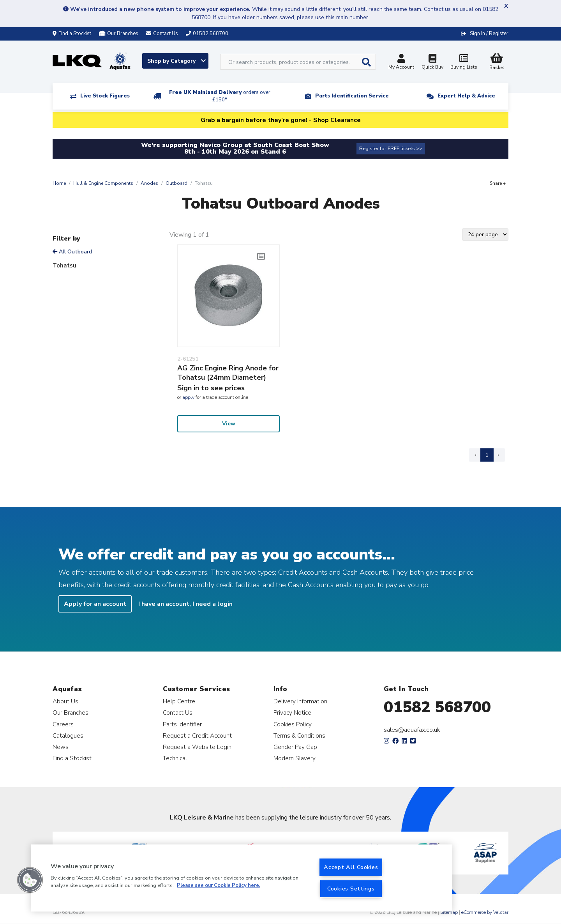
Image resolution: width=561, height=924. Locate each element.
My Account (401, 63)
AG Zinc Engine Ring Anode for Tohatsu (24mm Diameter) (228, 373)
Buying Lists (464, 63)
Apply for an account (95, 604)
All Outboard (72, 252)
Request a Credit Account (197, 735)
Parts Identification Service (352, 96)
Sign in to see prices (211, 388)
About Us (65, 701)
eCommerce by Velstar (485, 912)
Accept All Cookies (351, 867)
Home (59, 183)
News (61, 747)
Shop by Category (176, 61)
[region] (242, 878)
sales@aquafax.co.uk (412, 730)
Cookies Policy (293, 724)
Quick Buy (432, 63)
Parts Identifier (182, 724)
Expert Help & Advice (466, 96)
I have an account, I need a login (185, 604)
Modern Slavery (295, 758)
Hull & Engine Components (103, 183)
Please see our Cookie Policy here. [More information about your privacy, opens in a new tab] (219, 886)
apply (188, 397)
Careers (63, 724)
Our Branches (119, 34)
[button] (30, 880)
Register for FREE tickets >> (391, 149)
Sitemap (449, 912)
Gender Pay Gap (295, 747)
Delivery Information (300, 701)
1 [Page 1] (487, 455)
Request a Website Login (197, 747)
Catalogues (68, 735)
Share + (498, 183)
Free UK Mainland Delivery (220, 96)
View (229, 424)
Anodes (149, 183)
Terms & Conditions (299, 735)
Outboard (176, 183)
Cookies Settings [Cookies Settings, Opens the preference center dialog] (351, 889)
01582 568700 (437, 707)
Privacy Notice (292, 712)
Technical (175, 758)
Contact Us (178, 712)
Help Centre (179, 701)
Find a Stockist (72, 34)
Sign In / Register (489, 34)
